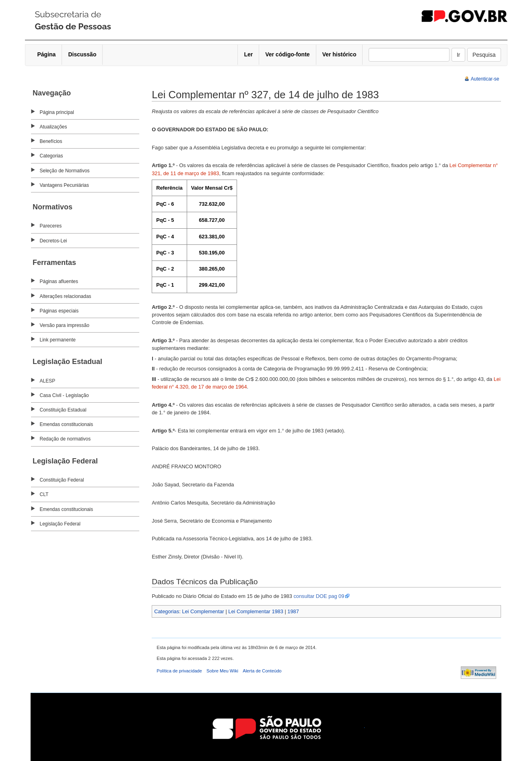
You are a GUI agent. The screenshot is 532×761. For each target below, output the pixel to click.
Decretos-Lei (54, 241)
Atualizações (54, 127)
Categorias (52, 156)
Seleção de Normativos (65, 171)
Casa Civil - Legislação (64, 395)
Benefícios (51, 141)
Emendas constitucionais (67, 424)
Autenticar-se (485, 79)
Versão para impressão (65, 325)
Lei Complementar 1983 (256, 611)
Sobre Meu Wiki (222, 671)
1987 (293, 611)
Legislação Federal (60, 524)
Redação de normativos (65, 439)
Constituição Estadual (63, 410)
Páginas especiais (59, 311)
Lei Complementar (203, 611)
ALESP (48, 381)
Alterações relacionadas (66, 296)
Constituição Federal (62, 480)
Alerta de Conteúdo (262, 671)
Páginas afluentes (59, 281)
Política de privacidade (179, 671)
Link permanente (58, 340)
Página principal (57, 112)
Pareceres (51, 226)
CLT (44, 494)
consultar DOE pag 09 (319, 596)
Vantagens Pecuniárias (65, 185)
